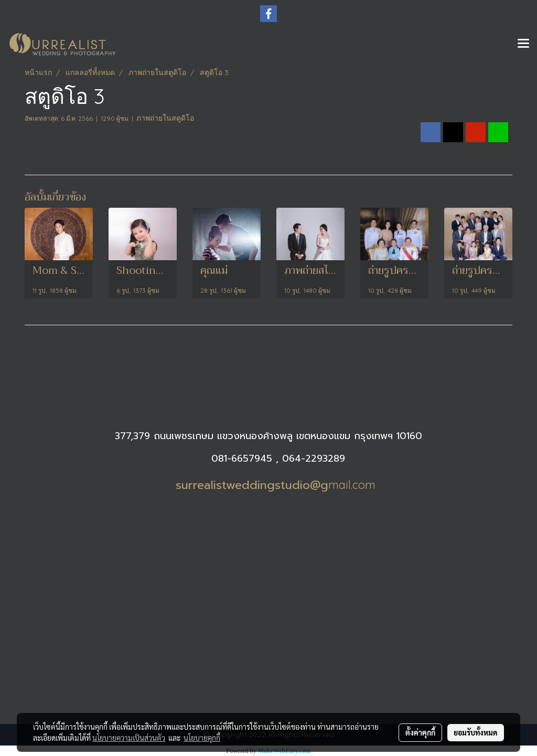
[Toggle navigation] (523, 44)
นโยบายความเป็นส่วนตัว (129, 738)
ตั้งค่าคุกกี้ (420, 732)
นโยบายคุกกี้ (202, 738)
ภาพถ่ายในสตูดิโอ (165, 118)
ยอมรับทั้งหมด (476, 732)
